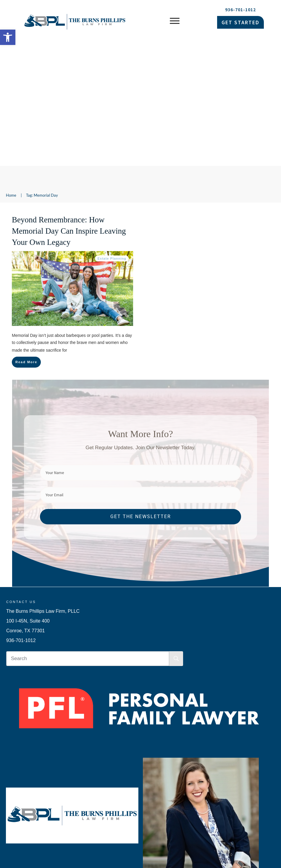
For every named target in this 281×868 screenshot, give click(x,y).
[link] (8, 37)
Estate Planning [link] (112, 130)
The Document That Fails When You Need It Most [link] (60, 775)
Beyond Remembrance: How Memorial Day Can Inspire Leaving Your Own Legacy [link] (69, 103)
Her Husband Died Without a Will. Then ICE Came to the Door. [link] (71, 812)
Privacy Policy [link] (208, 832)
